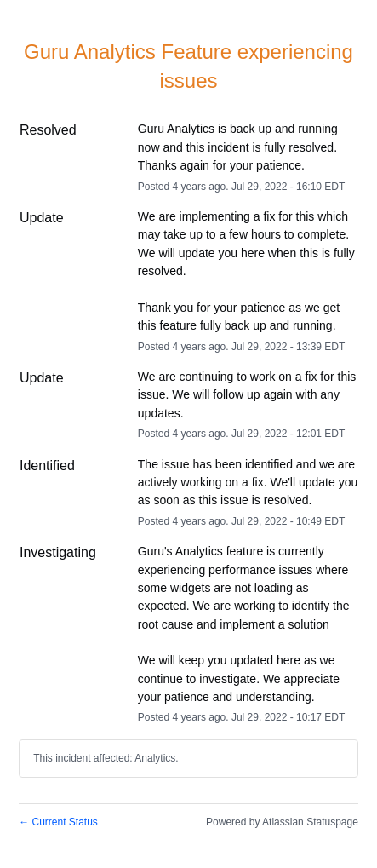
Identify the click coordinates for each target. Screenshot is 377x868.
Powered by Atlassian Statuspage (282, 822)
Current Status (58, 822)
